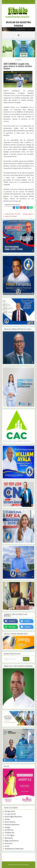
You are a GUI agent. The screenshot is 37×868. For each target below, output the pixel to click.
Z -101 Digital (10, 835)
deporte (19, 60)
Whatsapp (10, 627)
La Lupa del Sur (10, 814)
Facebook (10, 621)
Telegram (26, 627)
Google (7, 827)
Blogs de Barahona (12, 841)
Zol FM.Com (9, 830)
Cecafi (7, 846)
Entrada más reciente (13, 214)
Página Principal (11, 216)
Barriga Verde (10, 811)
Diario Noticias (10, 822)
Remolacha (9, 838)
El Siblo (7, 819)
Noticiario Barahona (12, 825)
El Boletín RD (9, 833)
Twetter (25, 621)
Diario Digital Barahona (13, 817)
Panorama (9, 843)
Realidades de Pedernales (14, 849)
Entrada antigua (28, 214)
